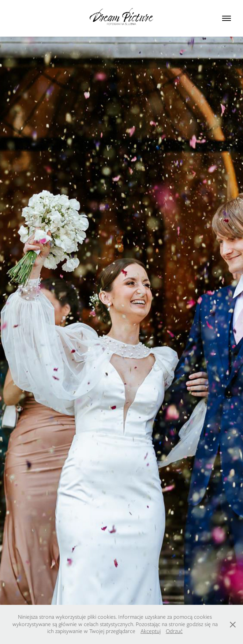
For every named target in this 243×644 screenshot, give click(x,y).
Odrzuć (174, 631)
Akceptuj (151, 631)
